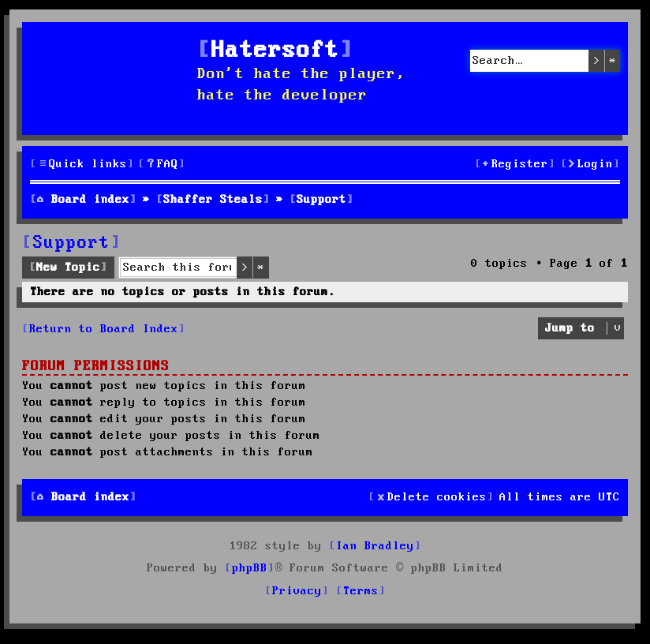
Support (72, 243)
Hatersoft (275, 51)
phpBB (250, 568)
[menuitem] (162, 165)
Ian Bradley (375, 546)
